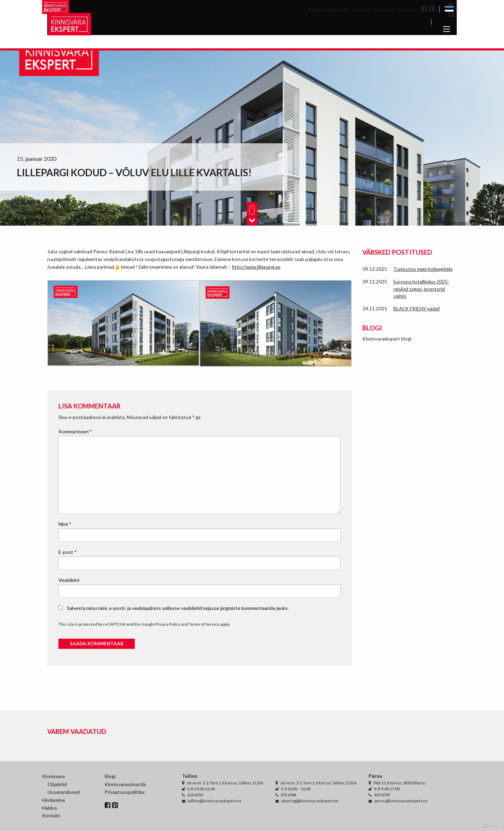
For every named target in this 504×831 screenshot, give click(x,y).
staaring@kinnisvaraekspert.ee (310, 801)
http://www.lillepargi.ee (256, 267)
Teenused (385, 10)
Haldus (50, 808)
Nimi (65, 524)
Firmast (408, 10)
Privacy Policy (168, 624)
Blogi (110, 776)
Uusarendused (64, 792)
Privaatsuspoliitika (125, 792)
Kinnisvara (53, 776)
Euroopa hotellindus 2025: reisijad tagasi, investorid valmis (421, 289)
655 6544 (288, 795)
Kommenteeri (75, 431)
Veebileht (69, 580)
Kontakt (51, 815)
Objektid (57, 784)
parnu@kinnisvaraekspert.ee (401, 801)
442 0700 (382, 795)
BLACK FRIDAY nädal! (417, 309)
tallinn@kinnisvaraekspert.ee (215, 801)
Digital (491, 826)
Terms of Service (204, 624)
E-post (68, 552)
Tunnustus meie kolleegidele (423, 269)
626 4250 (195, 795)
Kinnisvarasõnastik (328, 10)
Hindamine (54, 800)
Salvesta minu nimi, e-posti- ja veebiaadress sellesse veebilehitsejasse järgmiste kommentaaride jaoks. (178, 608)
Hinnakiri (361, 10)
